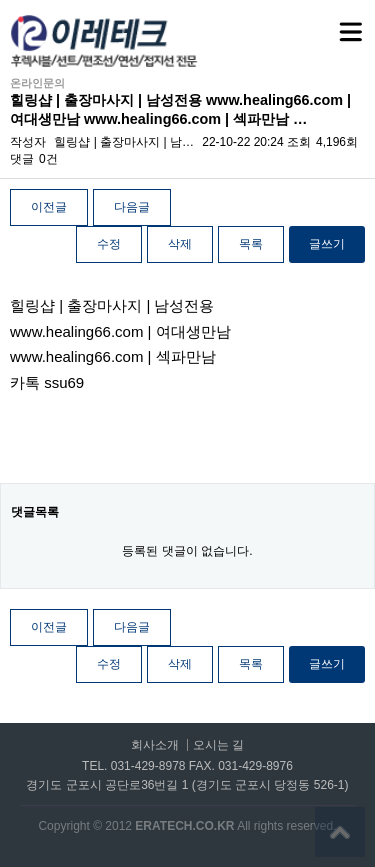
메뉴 (325, 23)
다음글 (132, 207)
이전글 (49, 207)
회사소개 (155, 745)
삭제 (180, 244)
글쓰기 (327, 244)
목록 (251, 244)
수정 (109, 244)
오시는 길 (218, 745)
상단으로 (340, 832)
